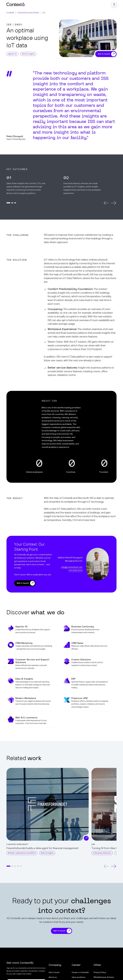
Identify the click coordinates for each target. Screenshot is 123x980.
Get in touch (23, 583)
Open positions (78, 977)
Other (97, 965)
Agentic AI (12, 54)
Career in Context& (80, 973)
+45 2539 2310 (75, 571)
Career (76, 965)
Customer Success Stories (28, 13)
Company (55, 965)
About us (53, 977)
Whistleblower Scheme (104, 977)
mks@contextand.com (72, 567)
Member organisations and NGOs (22, 853)
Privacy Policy (100, 973)
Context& (10, 13)
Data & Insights (28, 54)
